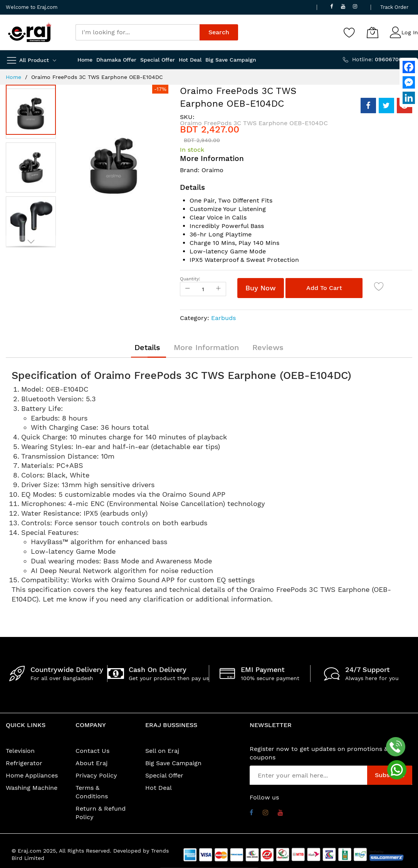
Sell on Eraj (162, 751)
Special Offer (164, 775)
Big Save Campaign (173, 763)
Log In (410, 32)
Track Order (394, 7)
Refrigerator (24, 763)
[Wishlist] (349, 32)
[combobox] (138, 32)
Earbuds (223, 318)
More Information (206, 347)
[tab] (147, 347)
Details (147, 347)
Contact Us (92, 751)
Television (20, 751)
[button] (33, 166)
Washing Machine (32, 788)
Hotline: (382, 59)
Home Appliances (32, 775)
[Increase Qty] (218, 289)
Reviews (268, 347)
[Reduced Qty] (188, 289)
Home (13, 77)
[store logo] (30, 32)
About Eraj (91, 763)
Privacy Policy (96, 775)
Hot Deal (159, 788)
